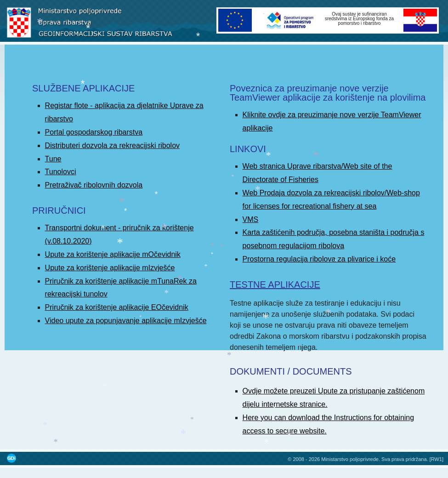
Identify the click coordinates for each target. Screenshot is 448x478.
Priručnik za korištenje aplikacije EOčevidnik (117, 307)
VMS (251, 219)
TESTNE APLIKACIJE (275, 285)
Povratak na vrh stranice (432, 448)
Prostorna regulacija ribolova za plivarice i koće (319, 259)
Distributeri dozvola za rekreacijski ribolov (112, 145)
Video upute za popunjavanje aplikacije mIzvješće (126, 321)
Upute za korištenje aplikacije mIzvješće (110, 268)
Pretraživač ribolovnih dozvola (94, 185)
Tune (53, 159)
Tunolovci (61, 172)
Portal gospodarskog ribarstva (94, 132)
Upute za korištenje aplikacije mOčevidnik (113, 254)
